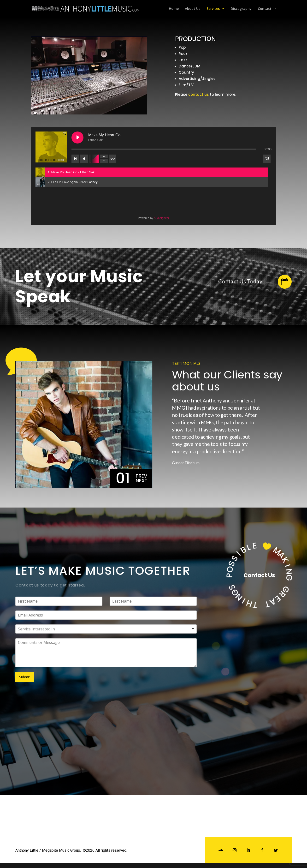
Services (213, 9)
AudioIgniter (161, 218)
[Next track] (84, 159)
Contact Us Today (255, 282)
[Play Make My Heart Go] (77, 138)
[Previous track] (75, 159)
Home (174, 9)
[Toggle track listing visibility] (267, 159)
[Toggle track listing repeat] (112, 159)
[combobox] (106, 629)
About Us (193, 9)
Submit (25, 677)
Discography (241, 9)
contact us (199, 94)
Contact (265, 9)
